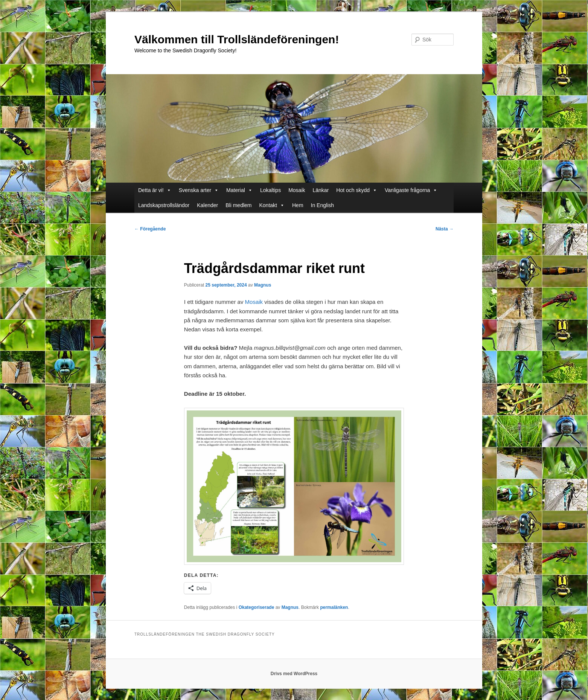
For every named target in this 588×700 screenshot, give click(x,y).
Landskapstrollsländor (164, 205)
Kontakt (272, 205)
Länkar (321, 190)
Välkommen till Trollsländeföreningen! (237, 39)
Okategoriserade (257, 607)
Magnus (263, 285)
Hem (298, 205)
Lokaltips (270, 190)
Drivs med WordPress (294, 674)
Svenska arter (199, 190)
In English (322, 205)
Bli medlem (238, 205)
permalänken (334, 607)
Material (239, 190)
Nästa (445, 229)
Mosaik (297, 190)
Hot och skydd (357, 190)
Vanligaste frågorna (411, 190)
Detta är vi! (155, 190)
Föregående (150, 229)
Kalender (207, 205)
